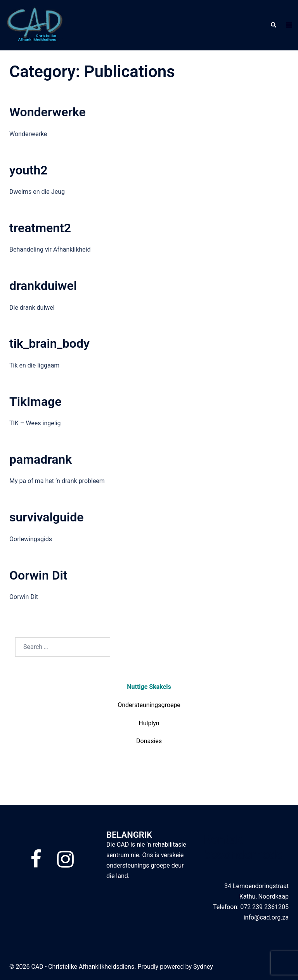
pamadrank (41, 459)
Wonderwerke (48, 112)
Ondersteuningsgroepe (149, 705)
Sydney (203, 967)
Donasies (149, 741)
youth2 (29, 170)
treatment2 (40, 228)
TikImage (35, 402)
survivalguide (46, 517)
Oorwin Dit (38, 575)
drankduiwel (43, 286)
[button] (273, 25)
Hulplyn (149, 723)
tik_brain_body (49, 343)
